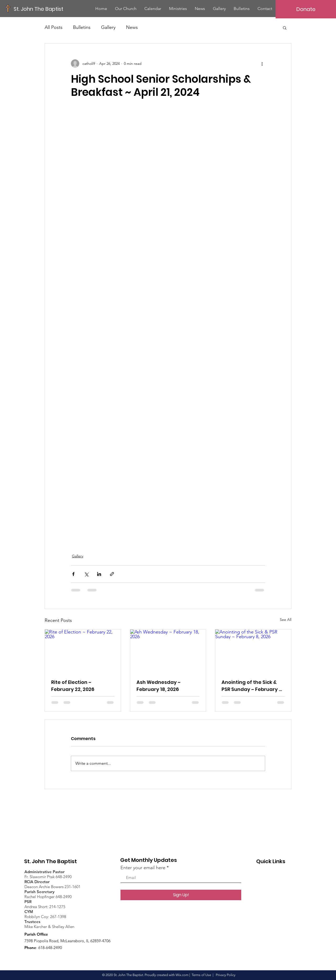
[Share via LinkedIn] (99, 574)
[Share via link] (112, 574)
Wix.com (182, 975)
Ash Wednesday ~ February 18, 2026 (159, 686)
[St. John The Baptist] (39, 9)
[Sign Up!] (181, 895)
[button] (285, 28)
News (132, 27)
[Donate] (306, 9)
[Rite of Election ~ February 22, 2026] (83, 651)
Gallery (108, 27)
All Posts (54, 27)
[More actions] (262, 64)
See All (286, 620)
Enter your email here (143, 868)
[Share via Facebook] (73, 574)
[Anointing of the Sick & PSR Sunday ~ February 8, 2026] (253, 651)
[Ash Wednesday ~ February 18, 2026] (168, 651)
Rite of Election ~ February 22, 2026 (73, 686)
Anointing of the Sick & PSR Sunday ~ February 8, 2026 (252, 686)
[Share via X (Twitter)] (86, 574)
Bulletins (82, 27)
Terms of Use (201, 975)
